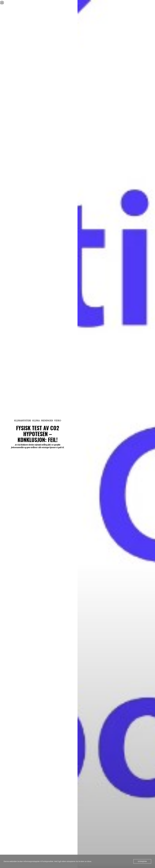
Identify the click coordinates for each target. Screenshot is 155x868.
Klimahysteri (23, 421)
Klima (36, 421)
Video (58, 421)
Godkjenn (142, 861)
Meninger (47, 421)
